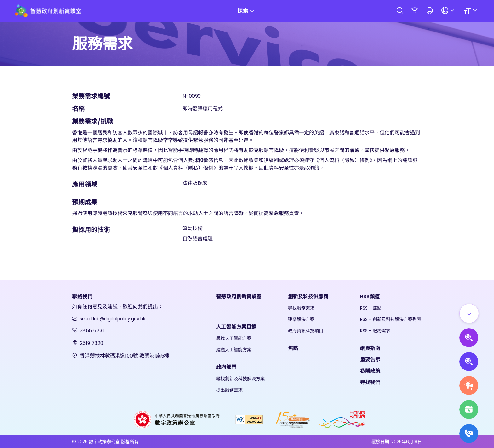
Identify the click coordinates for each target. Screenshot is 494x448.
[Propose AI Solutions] (469, 338)
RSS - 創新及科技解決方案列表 (391, 319)
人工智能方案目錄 (236, 327)
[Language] (449, 11)
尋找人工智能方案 (234, 338)
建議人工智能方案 (234, 350)
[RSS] (415, 11)
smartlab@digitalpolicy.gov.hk (112, 319)
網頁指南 (370, 348)
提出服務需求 (229, 390)
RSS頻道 (370, 297)
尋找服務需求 (301, 308)
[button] (430, 11)
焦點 (293, 348)
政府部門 (226, 367)
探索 (247, 11)
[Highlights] (469, 410)
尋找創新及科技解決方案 (240, 379)
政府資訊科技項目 (306, 331)
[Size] (471, 11)
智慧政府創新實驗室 (239, 297)
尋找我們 (370, 382)
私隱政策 (370, 371)
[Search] (399, 11)
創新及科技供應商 (308, 297)
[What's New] (469, 433)
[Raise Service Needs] (469, 386)
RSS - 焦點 (371, 308)
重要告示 (370, 360)
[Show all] (469, 313)
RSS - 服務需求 (375, 331)
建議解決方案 (301, 319)
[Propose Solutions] (469, 362)
